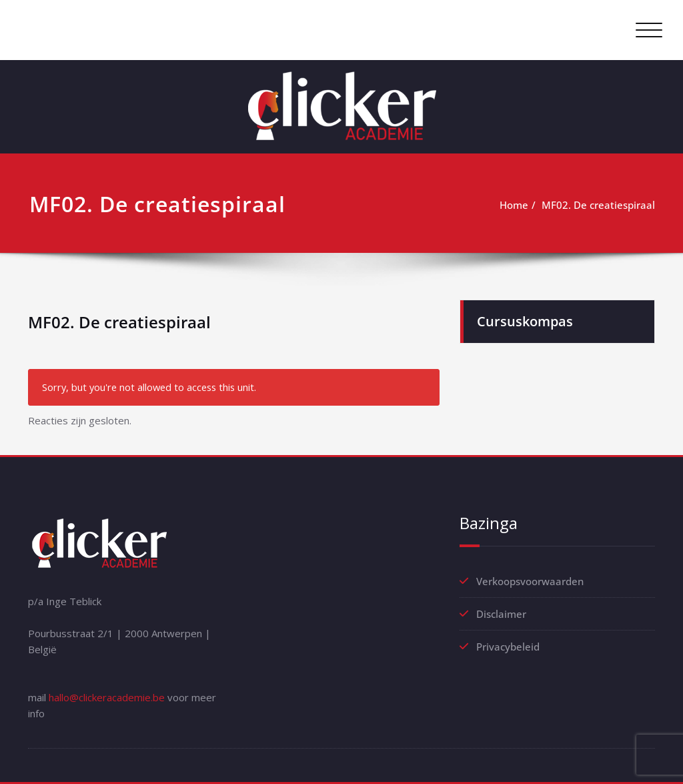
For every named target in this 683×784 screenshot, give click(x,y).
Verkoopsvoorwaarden (530, 581)
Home (514, 205)
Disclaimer (501, 614)
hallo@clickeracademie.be (107, 697)
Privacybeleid (508, 647)
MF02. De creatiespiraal (598, 205)
